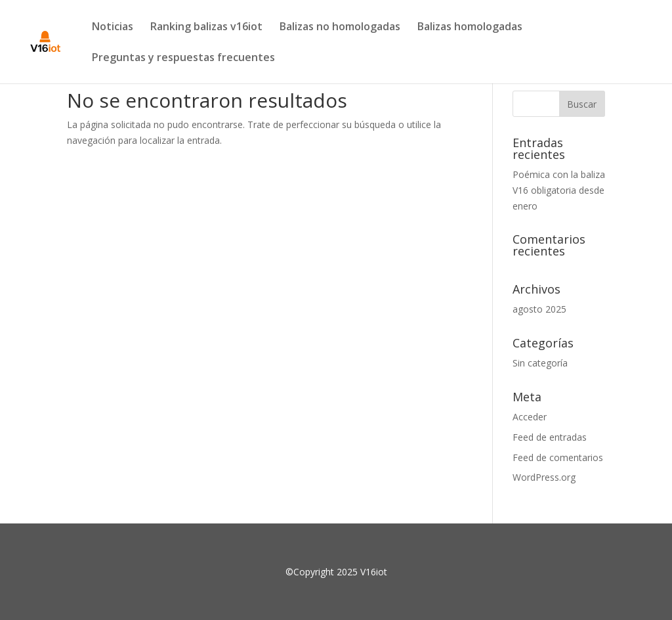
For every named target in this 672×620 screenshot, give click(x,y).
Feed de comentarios (558, 457)
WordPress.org (544, 477)
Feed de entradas (550, 437)
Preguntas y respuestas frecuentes (183, 58)
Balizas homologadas (470, 28)
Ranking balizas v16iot (206, 28)
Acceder (530, 417)
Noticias (113, 28)
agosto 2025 (539, 309)
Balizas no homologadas (340, 28)
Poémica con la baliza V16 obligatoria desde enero (559, 190)
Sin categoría (540, 363)
